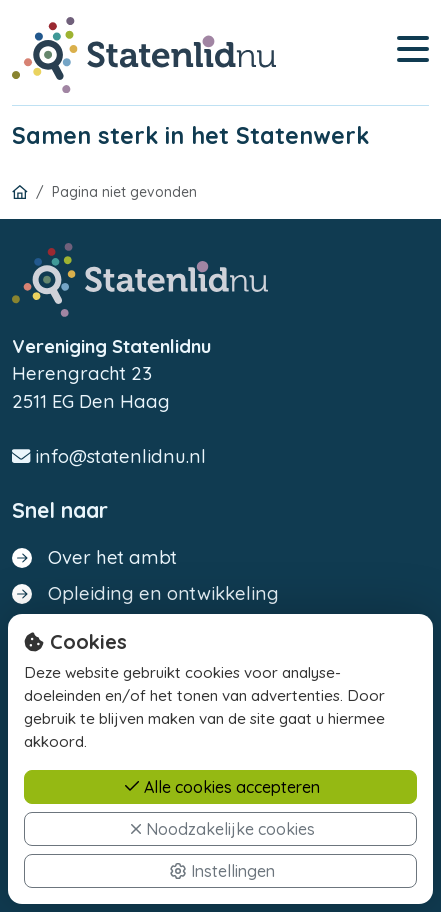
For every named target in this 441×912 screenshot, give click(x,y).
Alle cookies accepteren (222, 787)
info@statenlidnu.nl (109, 456)
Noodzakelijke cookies (222, 829)
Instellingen (222, 871)
